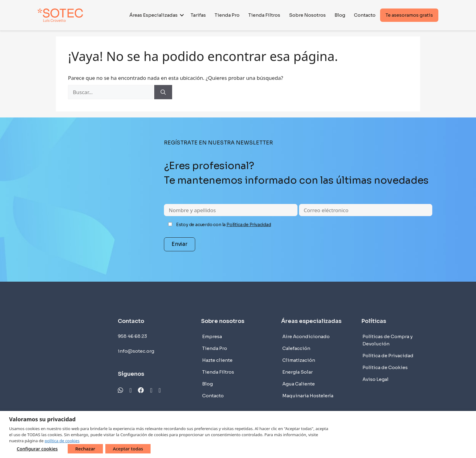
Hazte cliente (217, 360)
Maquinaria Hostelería (308, 396)
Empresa (212, 336)
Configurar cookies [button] (37, 449)
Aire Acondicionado (306, 336)
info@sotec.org (136, 351)
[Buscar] (163, 92)
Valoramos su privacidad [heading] (42, 419)
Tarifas (198, 15)
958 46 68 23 (132, 336)
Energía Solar (297, 372)
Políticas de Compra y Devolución (388, 340)
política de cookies (62, 441)
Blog (340, 15)
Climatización (299, 360)
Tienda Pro (227, 15)
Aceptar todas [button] (128, 449)
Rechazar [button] (85, 449)
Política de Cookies (385, 367)
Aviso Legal (376, 379)
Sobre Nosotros (307, 15)
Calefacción (296, 348)
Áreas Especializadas (153, 15)
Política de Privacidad (249, 225)
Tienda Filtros (264, 15)
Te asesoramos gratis (409, 15)
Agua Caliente (299, 384)
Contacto (365, 15)
